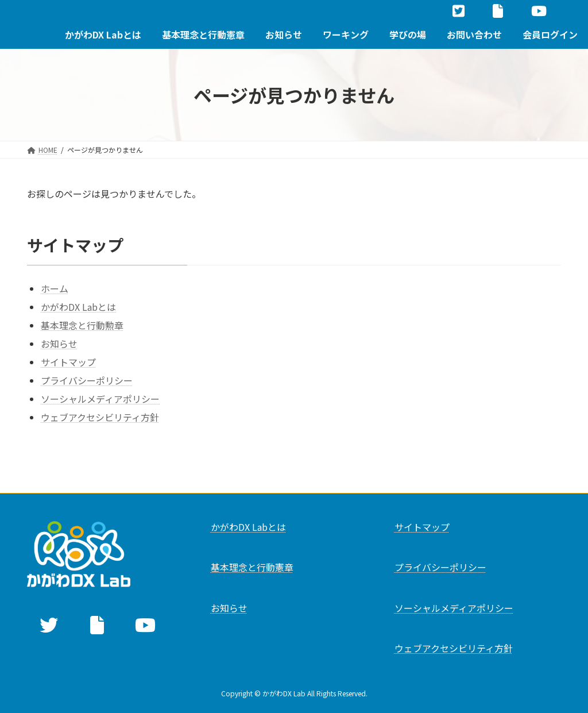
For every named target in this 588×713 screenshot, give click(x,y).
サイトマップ (68, 362)
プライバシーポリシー (87, 380)
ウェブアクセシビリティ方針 (100, 417)
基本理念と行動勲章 (82, 325)
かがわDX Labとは (78, 307)
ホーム (55, 288)
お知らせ (59, 344)
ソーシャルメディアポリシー (100, 399)
